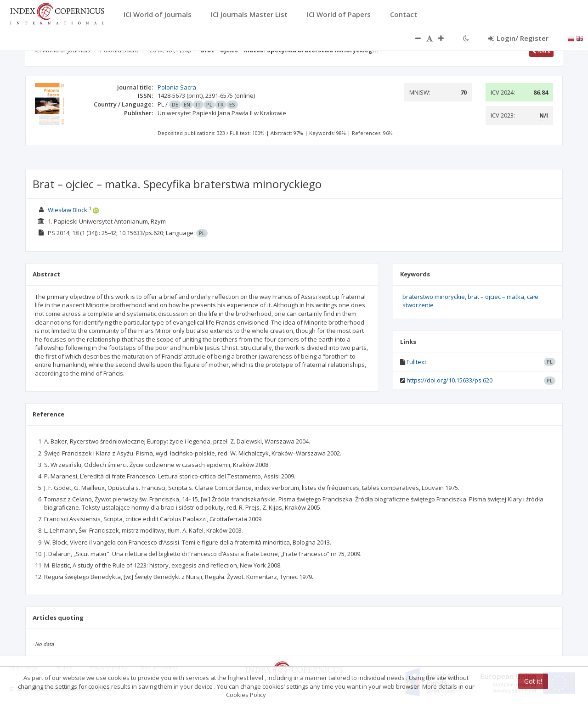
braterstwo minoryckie (434, 297)
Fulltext (416, 362)
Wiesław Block (68, 210)
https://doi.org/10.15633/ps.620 (449, 380)
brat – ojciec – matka (496, 297)
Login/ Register (518, 38)
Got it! (533, 681)
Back (541, 51)
